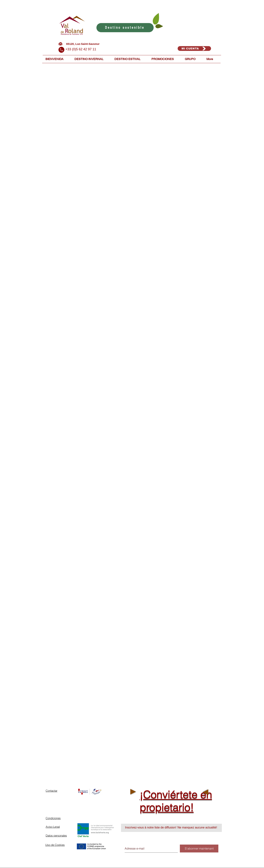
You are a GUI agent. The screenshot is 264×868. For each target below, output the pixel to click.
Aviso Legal (53, 827)
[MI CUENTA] (194, 48)
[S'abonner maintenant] (199, 849)
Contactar (52, 791)
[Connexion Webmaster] (205, 866)
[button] (92, 59)
